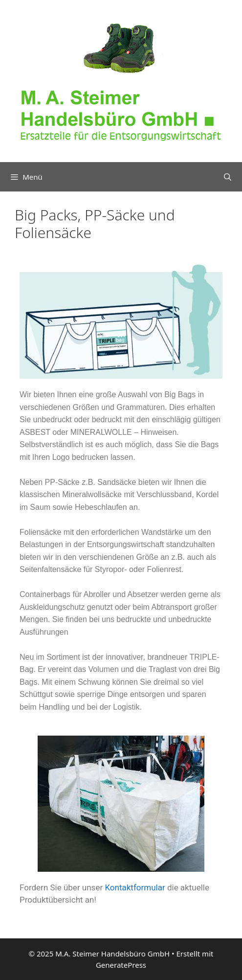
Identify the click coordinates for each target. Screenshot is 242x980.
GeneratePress (121, 965)
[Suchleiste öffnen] (228, 177)
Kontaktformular (135, 887)
